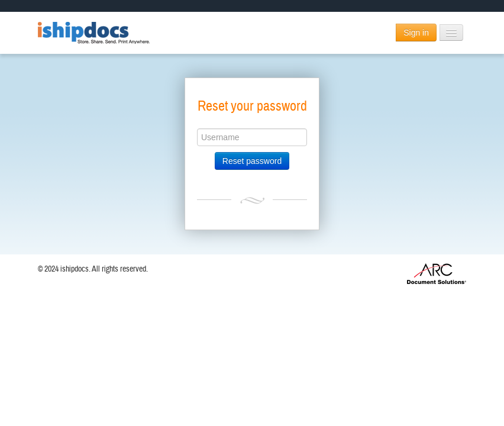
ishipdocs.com (94, 33)
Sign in (416, 33)
